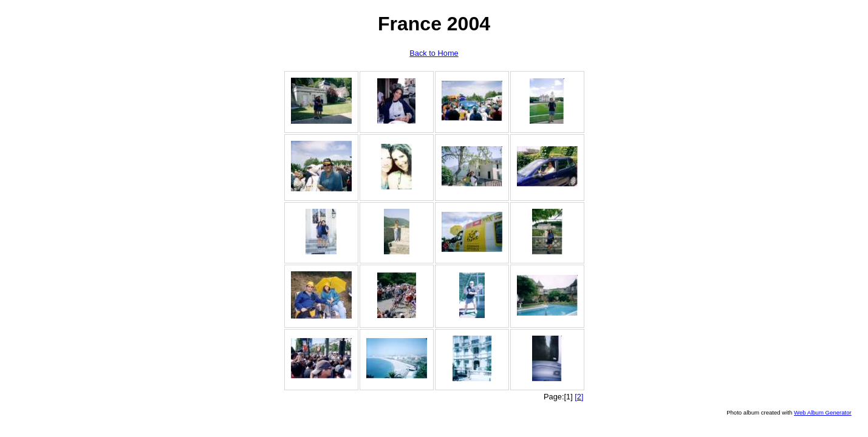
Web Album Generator (823, 412)
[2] (579, 397)
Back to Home (434, 53)
